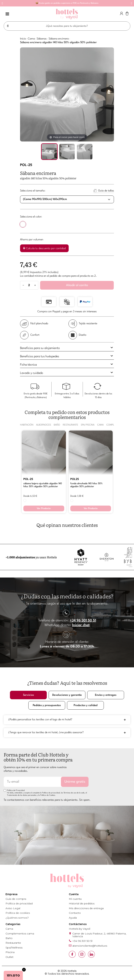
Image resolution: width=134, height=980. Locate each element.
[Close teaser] (24, 970)
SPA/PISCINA (88, 425)
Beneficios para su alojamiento (67, 348)
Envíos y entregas (106, 695)
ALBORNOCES (44, 425)
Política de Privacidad (16, 790)
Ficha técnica (67, 364)
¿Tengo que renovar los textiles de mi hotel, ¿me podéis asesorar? (46, 733)
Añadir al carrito (77, 285)
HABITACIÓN (27, 425)
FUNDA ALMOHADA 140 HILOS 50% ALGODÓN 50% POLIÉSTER (86, 485)
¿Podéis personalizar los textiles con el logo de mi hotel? (40, 720)
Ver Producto (44, 508)
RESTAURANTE (70, 425)
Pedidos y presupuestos (47, 705)
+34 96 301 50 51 (83, 621)
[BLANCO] (23, 225)
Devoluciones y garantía (67, 695)
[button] (2, 3)
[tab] (67, 348)
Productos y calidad (85, 705)
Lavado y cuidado (67, 372)
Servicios (28, 695)
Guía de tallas (106, 191)
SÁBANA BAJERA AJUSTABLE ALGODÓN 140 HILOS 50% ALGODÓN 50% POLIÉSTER (43, 485)
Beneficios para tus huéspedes (67, 356)
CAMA (100, 425)
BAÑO (57, 425)
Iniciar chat (81, 625)
